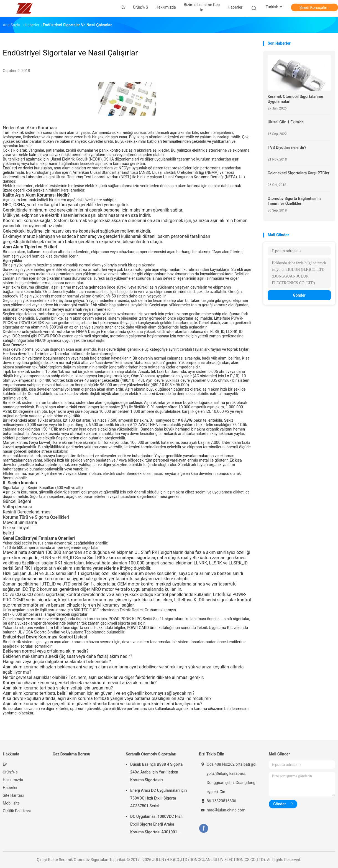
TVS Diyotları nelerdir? (287, 147)
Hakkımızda (13, 780)
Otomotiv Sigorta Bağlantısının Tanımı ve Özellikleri (294, 201)
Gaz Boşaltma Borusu (71, 754)
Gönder (299, 295)
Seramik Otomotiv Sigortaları (151, 754)
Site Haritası (13, 795)
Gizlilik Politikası (17, 811)
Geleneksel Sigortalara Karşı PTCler (299, 173)
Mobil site (11, 803)
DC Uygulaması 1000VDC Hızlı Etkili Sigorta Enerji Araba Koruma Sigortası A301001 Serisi (156, 825)
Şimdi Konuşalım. (314, 7)
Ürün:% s (10, 772)
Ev (5, 764)
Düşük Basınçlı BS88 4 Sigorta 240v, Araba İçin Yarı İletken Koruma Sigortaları (156, 772)
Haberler (10, 788)
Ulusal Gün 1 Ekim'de (286, 122)
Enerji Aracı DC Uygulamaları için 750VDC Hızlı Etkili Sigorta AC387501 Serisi (158, 798)
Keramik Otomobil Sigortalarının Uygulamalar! (295, 99)
